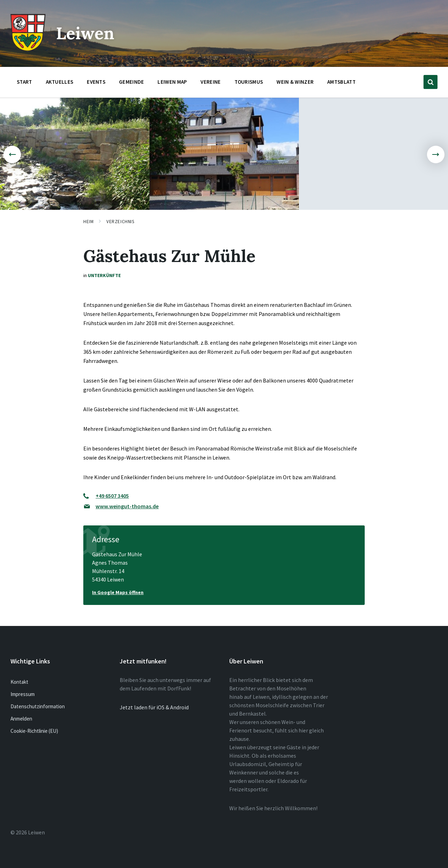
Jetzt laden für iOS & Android (154, 707)
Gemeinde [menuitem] (131, 82)
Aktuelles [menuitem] (60, 82)
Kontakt (19, 682)
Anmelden (21, 719)
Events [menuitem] (96, 82)
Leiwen (85, 33)
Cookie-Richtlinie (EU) (34, 731)
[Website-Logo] (28, 49)
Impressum (23, 694)
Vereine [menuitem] (211, 82)
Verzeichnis (120, 222)
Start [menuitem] (24, 82)
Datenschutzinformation (38, 706)
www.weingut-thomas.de (127, 506)
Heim (88, 222)
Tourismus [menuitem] (249, 82)
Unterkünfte (104, 275)
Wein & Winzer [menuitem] (295, 82)
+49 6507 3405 (112, 496)
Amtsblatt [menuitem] (341, 82)
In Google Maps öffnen (118, 592)
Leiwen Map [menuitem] (172, 82)
